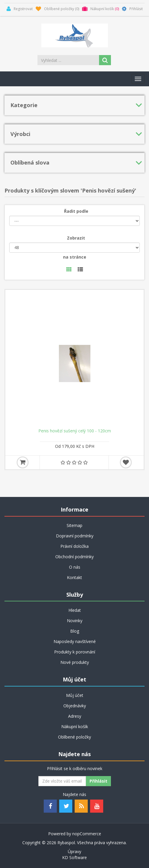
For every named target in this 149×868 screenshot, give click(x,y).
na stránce (75, 257)
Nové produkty (75, 662)
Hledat (75, 610)
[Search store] (69, 60)
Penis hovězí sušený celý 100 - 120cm (75, 431)
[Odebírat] (62, 781)
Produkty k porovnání (75, 652)
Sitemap (74, 525)
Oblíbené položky (74, 737)
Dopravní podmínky (75, 536)
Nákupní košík (75, 727)
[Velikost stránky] (74, 248)
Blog (75, 631)
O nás (75, 567)
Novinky (75, 621)
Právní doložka (74, 546)
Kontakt (74, 577)
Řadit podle (76, 211)
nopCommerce (87, 834)
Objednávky (75, 706)
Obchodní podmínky (74, 557)
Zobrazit (76, 238)
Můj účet (75, 695)
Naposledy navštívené (75, 641)
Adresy (75, 716)
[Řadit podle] (74, 221)
